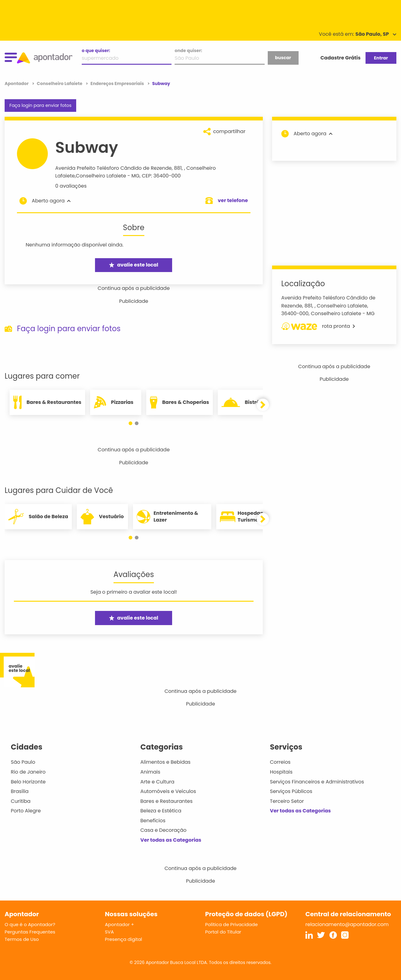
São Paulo (23, 762)
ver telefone (233, 200)
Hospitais (281, 772)
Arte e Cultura (157, 782)
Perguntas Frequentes (30, 932)
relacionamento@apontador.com (347, 924)
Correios (280, 762)
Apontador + (120, 924)
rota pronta (318, 326)
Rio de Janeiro (28, 772)
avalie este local (134, 265)
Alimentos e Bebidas (165, 762)
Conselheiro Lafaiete (101, 176)
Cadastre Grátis (341, 58)
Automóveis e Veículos (168, 791)
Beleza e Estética (161, 811)
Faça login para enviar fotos (40, 105)
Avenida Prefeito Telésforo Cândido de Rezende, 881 (118, 168)
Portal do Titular (223, 932)
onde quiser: (188, 51)
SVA (109, 932)
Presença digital (124, 939)
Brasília (20, 791)
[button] (130, 423)
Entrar (381, 58)
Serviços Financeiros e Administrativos (317, 782)
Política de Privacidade (232, 924)
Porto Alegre (26, 811)
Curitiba (21, 801)
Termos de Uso (22, 939)
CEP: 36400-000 (161, 176)
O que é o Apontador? (30, 924)
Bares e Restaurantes (166, 801)
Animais (150, 772)
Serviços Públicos (291, 791)
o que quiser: (96, 51)
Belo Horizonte (28, 782)
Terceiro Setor (287, 801)
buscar (283, 58)
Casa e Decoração (163, 830)
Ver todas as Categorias (171, 840)
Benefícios (153, 821)
